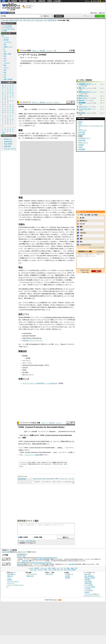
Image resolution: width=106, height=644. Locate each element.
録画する (68, 441)
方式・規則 (23, 20)
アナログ (24, 273)
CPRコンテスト (83, 143)
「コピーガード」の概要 (31, 455)
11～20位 (87, 215)
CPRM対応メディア (85, 84)
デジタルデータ (38, 63)
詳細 (33, 444)
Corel (24, 333)
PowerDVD (32, 336)
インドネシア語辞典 (90, 587)
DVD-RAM (50, 61)
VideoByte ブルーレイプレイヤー (32, 340)
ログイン (87, 1)
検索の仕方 (10, 576)
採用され (67, 61)
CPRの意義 (82, 140)
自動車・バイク (8, 47)
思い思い (82, 218)
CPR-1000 (82, 134)
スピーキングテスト (10, 148)
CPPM (81, 96)
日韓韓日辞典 (42, 1)
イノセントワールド (85, 245)
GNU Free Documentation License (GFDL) (40, 563)
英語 (25, 114)
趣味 (5, 65)
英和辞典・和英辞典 (90, 578)
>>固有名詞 (37, 482)
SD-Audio (28, 123)
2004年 (21, 201)
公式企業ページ (69, 574)
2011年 (53, 246)
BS (39, 201)
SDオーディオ (83, 98)
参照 (44, 444)
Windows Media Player (54, 317)
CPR (80, 124)
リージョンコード (63, 479)
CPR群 (80, 147)
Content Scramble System (39, 479)
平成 (26, 201)
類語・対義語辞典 (12, 1)
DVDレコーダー (31, 121)
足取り (82, 230)
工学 (5, 51)
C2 (29, 227)
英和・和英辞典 (23, 1)
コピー (47, 63)
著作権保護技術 (25, 63)
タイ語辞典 (87, 589)
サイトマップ (11, 583)
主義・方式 (30, 20)
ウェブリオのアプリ (32, 574)
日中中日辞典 (33, 1)
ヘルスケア (7, 63)
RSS (60, 600)
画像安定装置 (59, 275)
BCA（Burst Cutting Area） (62, 227)
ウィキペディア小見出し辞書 (30, 423)
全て (3, 36)
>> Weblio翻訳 (100, 251)
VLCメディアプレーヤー (38, 320)
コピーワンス (57, 441)
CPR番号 (81, 145)
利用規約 (10, 580)
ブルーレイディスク (37, 249)
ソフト (57, 121)
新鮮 (81, 227)
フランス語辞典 (89, 585)
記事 (32, 435)
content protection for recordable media (34, 61)
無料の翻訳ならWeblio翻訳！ (30, 7)
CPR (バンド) (82, 130)
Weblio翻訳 (87, 580)
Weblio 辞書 (96, 1)
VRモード (65, 212)
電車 (5, 44)
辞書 (4, 1)
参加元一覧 (102, 13)
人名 (5, 75)
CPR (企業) (82, 132)
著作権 (28, 358)
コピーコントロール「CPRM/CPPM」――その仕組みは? (40, 383)
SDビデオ (82, 100)
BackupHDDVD (50, 479)
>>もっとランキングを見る (97, 247)
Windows (25, 327)
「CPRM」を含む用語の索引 (28, 541)
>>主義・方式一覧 (57, 482)
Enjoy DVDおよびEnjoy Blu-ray (32, 338)
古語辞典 (50, 1)
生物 (5, 70)
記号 (3, 133)
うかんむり (83, 233)
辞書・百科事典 (8, 79)
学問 (5, 56)
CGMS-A (42, 273)
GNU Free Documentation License (48, 558)
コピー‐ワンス (83, 107)
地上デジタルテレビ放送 (48, 201)
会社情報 (68, 576)
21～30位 (94, 215)
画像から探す (30, 576)
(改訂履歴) (40, 559)
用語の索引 (42, 51)
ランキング (50, 51)
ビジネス (6, 38)
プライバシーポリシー (13, 581)
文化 (5, 58)
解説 (25, 438)
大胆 (81, 236)
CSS (36, 136)
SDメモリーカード (28, 375)
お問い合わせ (49, 574)
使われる (21, 444)
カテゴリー (57, 102)
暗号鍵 (41, 136)
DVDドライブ (42, 121)
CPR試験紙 (82, 149)
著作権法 (25, 289)
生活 (5, 61)
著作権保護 (82, 103)
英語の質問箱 (8, 144)
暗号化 (25, 232)
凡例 (55, 51)
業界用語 (6, 40)
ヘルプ (103, 1)
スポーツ (6, 68)
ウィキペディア (25, 102)
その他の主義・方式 (41, 20)
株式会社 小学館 (21, 556)
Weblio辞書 (25, 561)
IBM (33, 133)
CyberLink (25, 336)
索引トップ (35, 51)
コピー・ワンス (64, 114)
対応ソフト (82, 88)
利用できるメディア (85, 92)
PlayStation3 (35, 344)
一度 (51, 63)
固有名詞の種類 (14, 20)
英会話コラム (8, 139)
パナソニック (44, 133)
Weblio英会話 (8, 141)
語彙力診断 (7, 146)
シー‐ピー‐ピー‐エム (85, 109)
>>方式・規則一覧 (46, 482)
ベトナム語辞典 (89, 590)
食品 (5, 72)
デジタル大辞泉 (25, 51)
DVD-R (39, 118)
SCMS (60, 285)
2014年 (40, 305)
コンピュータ (7, 42)
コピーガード (28, 291)
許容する (59, 63)
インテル (28, 133)
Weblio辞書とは (11, 574)
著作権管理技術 (52, 20)
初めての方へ (94, 13)
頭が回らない (84, 221)
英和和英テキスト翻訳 (28, 521)
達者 (81, 239)
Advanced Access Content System (33, 365)
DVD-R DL (61, 118)
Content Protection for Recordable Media (37, 441)
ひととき (82, 224)
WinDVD (29, 333)
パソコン (39, 232)
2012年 (71, 291)
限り (55, 63)
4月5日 (33, 201)
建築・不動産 (7, 54)
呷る (81, 242)
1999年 (31, 289)
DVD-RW (58, 61)
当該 (37, 444)
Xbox (62, 344)
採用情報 (68, 578)
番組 (63, 441)
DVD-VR (59, 217)
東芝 (37, 133)
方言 (5, 77)
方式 (63, 63)
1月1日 (67, 303)
